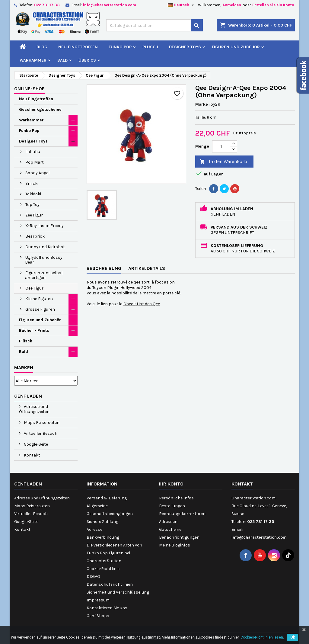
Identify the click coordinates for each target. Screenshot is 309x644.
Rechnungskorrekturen (182, 514)
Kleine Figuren (39, 299)
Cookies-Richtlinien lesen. (262, 637)
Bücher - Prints (34, 330)
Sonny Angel (37, 173)
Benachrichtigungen (179, 537)
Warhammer (33, 60)
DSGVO (93, 577)
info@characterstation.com (110, 5)
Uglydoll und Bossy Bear (44, 260)
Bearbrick (35, 236)
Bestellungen (172, 506)
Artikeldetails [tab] (147, 268)
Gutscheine (170, 529)
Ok (293, 637)
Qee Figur (34, 288)
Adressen (168, 522)
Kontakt (32, 455)
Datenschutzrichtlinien (110, 584)
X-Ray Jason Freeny (45, 226)
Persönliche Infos (176, 498)
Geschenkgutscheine (40, 109)
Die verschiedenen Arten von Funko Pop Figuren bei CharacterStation (114, 553)
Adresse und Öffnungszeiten (34, 409)
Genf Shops (98, 616)
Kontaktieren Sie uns (107, 608)
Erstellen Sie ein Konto (273, 5)
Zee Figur (34, 215)
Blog (42, 47)
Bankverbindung (103, 537)
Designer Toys (185, 47)
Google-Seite (35, 444)
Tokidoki (33, 194)
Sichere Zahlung (102, 522)
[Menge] (221, 146)
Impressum (98, 600)
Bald (62, 60)
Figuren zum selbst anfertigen (44, 275)
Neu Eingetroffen (78, 47)
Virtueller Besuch (40, 433)
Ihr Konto (171, 484)
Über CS (87, 60)
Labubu (33, 152)
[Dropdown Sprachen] (182, 5)
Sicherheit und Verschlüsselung (118, 592)
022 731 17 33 (47, 5)
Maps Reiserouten (41, 423)
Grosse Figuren (40, 309)
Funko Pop (120, 47)
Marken (24, 368)
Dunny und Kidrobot (45, 247)
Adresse (94, 529)
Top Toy (32, 205)
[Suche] (154, 25)
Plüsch (150, 47)
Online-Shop (29, 89)
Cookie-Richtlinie (103, 569)
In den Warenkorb (223, 162)
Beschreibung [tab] (104, 268)
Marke (202, 104)
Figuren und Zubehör (236, 47)
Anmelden (232, 5)
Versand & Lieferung (107, 498)
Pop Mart (35, 162)
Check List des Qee (142, 304)
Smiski (32, 183)
